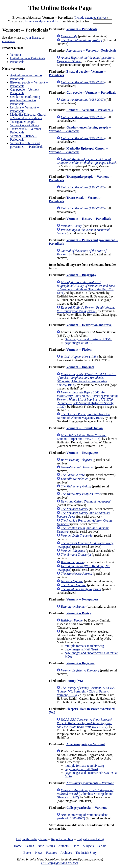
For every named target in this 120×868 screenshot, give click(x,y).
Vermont (16, 55)
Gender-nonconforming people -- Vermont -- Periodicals (25, 100)
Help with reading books (32, 839)
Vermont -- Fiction (79, 350)
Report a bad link (62, 839)
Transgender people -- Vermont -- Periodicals (24, 123)
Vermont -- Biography (81, 275)
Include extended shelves (91, 18)
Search (30, 846)
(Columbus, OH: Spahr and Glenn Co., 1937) (85, 794)
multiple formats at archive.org (84, 646)
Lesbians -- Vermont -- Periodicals (90, 110)
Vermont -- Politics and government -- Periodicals (27, 145)
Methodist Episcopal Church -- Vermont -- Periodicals (28, 116)
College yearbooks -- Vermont (87, 808)
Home (18, 846)
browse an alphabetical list (42, 21)
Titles (76, 846)
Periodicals (17, 62)
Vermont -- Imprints (80, 367)
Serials (102, 846)
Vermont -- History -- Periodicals (24, 138)
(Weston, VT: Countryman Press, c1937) (86, 309)
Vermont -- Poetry (79, 613)
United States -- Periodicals (28, 58)
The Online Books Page (60, 8)
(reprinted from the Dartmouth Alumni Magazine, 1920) (83, 416)
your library (33, 38)
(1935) (79, 357)
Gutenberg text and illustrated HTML (88, 339)
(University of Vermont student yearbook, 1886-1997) (82, 817)
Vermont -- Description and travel (89, 325)
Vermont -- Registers (81, 663)
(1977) (84, 723)
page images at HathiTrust (81, 649)
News (39, 853)
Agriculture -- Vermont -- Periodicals (91, 50)
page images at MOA (78, 343)
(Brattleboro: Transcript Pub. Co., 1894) (86, 287)
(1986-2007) (83, 82)
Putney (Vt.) (75, 681)
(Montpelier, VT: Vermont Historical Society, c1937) (87, 399)
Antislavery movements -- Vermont (90, 783)
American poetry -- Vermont (85, 744)
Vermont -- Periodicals (82, 29)
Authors (63, 846)
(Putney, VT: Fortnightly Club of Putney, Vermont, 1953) (86, 691)
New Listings (46, 846)
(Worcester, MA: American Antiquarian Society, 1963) (86, 379)
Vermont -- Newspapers (82, 453)
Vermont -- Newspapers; (83, 599)
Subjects (88, 846)
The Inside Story (86, 853)
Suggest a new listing (90, 839)
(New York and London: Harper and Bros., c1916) (82, 437)
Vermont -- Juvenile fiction (85, 428)
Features (51, 853)
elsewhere (9, 41)
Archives (66, 853)
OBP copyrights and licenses (60, 863)
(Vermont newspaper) (86, 501)
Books (27, 853)
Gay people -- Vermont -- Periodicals (91, 93)
